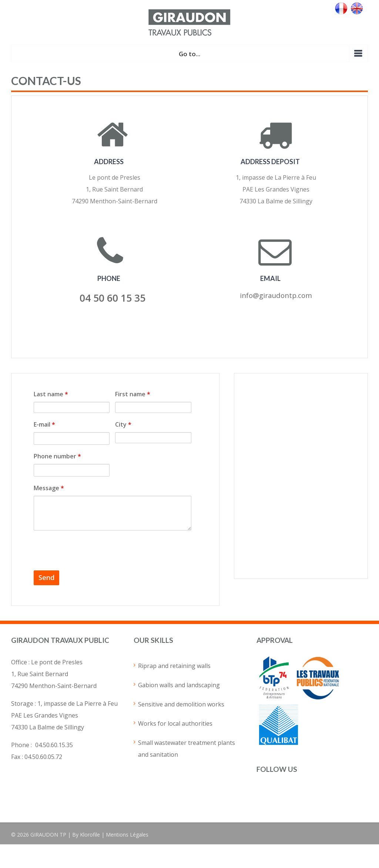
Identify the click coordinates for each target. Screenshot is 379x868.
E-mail (44, 424)
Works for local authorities (175, 723)
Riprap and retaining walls (174, 666)
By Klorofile (86, 835)
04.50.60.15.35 (54, 745)
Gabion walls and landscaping (179, 685)
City (123, 424)
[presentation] (90, 550)
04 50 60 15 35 (113, 298)
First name (133, 394)
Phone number (57, 456)
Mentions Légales (127, 835)
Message (49, 488)
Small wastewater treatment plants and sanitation (187, 749)
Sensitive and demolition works (181, 704)
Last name (51, 394)
